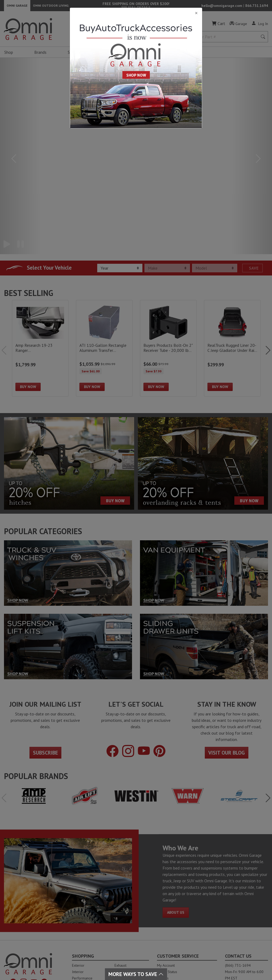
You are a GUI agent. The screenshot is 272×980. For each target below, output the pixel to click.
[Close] (136, 13)
